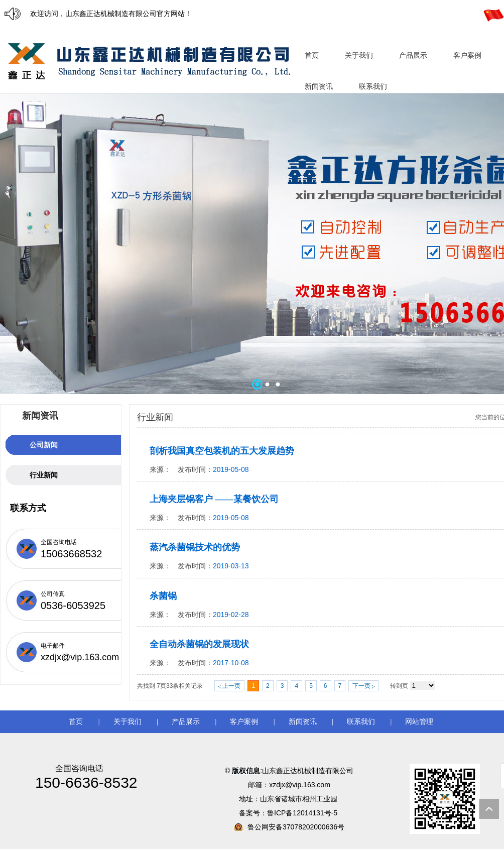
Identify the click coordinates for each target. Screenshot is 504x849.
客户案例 (244, 722)
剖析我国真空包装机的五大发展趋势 (222, 451)
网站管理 (419, 722)
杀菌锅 (163, 596)
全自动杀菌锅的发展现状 (199, 644)
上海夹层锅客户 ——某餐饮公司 (214, 499)
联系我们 (361, 722)
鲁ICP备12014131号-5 (303, 813)
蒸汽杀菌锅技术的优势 (195, 547)
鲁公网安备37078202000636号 (296, 827)
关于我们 (128, 722)
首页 (76, 722)
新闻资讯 (303, 722)
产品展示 (186, 722)
